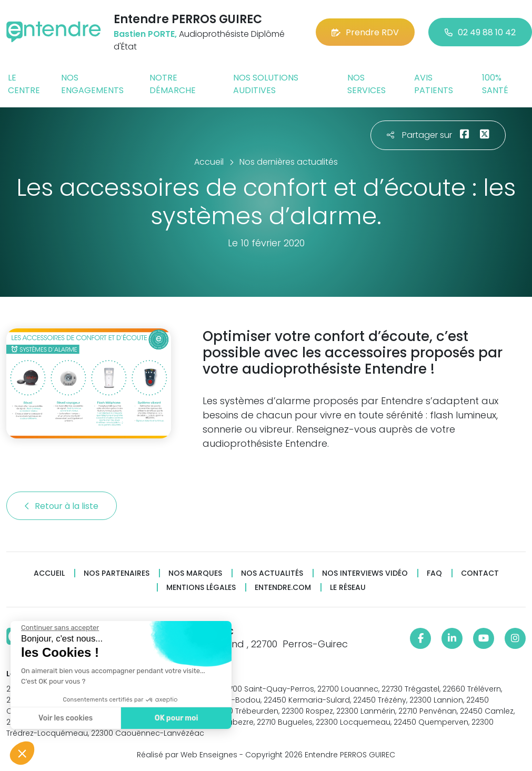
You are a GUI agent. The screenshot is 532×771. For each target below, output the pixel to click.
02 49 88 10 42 (480, 32)
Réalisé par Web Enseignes (187, 755)
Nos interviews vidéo (365, 573)
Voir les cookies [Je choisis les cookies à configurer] (63, 718)
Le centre (24, 84)
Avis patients (434, 84)
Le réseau (348, 588)
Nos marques (195, 573)
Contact (480, 573)
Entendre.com (283, 588)
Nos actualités (272, 573)
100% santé (495, 84)
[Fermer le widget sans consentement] (57, 628)
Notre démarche (173, 84)
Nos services (367, 84)
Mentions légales (201, 588)
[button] (22, 753)
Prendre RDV (365, 32)
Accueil (49, 573)
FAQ (434, 573)
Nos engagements (92, 84)
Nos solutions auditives (266, 84)
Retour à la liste (62, 506)
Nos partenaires (117, 573)
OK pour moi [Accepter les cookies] (173, 718)
